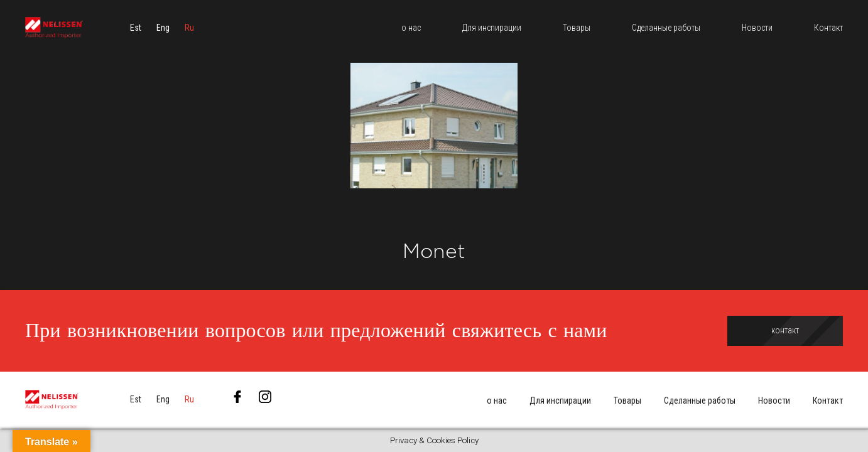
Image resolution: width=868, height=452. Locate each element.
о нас (497, 401)
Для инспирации (560, 401)
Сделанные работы (700, 401)
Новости (774, 401)
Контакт (828, 401)
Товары (627, 401)
